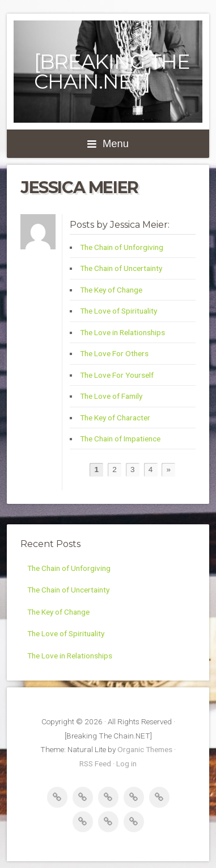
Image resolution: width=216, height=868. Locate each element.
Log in (126, 763)
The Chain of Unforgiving (122, 247)
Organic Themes (145, 749)
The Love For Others (114, 353)
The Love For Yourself (117, 375)
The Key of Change (111, 290)
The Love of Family (111, 396)
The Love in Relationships (122, 332)
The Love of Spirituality (118, 311)
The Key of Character (115, 418)
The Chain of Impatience (120, 439)
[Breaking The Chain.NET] (112, 72)
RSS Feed (95, 763)
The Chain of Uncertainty (121, 268)
